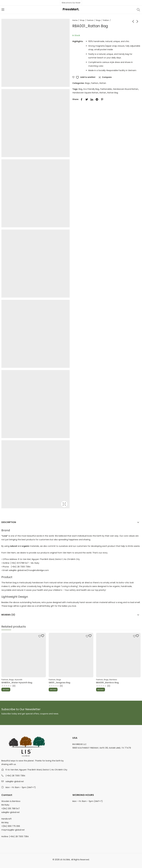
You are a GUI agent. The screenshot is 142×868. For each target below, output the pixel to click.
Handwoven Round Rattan (126, 89)
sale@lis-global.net (15, 781)
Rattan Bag (113, 93)
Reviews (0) (8, 615)
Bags (98, 20)
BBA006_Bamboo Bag (107, 682)
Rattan (106, 20)
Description (9, 522)
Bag (80, 89)
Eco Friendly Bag (91, 89)
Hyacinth (19, 680)
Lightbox (64, 504)
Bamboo (113, 680)
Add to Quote (8, 690)
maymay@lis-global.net (13, 830)
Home (75, 20)
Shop (82, 20)
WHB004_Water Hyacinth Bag (17, 682)
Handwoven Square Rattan (85, 93)
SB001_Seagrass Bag (59, 682)
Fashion (90, 20)
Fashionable (106, 89)
